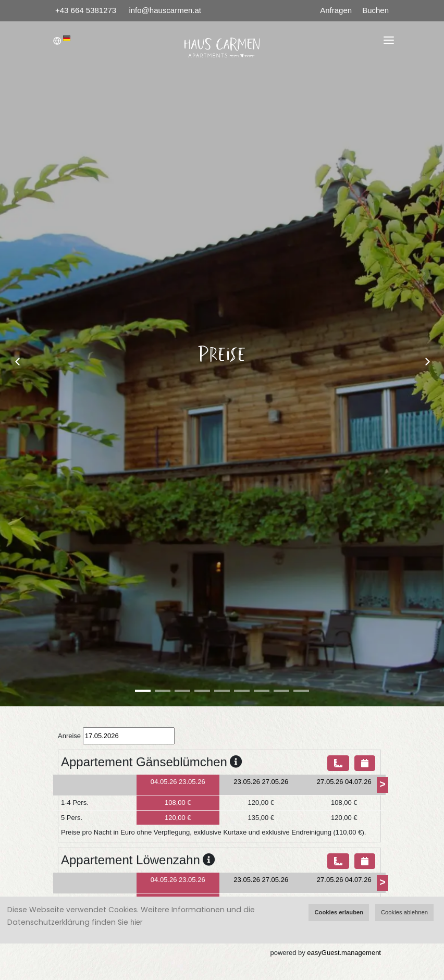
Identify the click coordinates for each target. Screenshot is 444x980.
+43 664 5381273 (87, 10)
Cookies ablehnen (404, 912)
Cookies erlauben (339, 912)
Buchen (375, 10)
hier (136, 922)
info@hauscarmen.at (165, 10)
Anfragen (336, 10)
